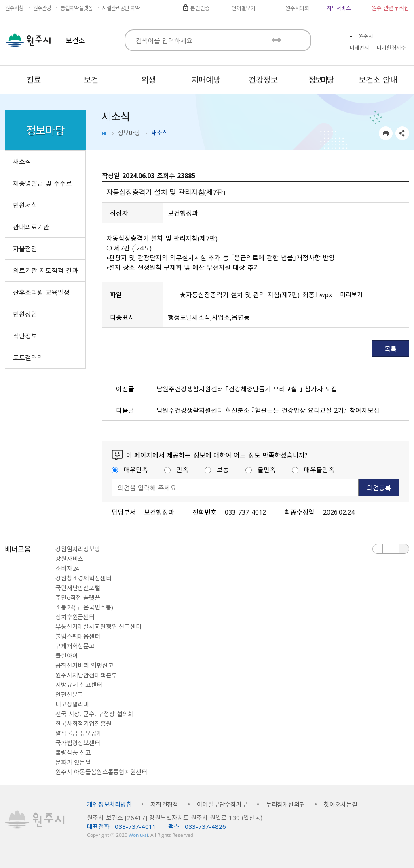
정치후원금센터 (75, 617)
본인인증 (200, 8)
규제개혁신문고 (75, 646)
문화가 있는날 (73, 762)
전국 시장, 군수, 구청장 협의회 (94, 714)
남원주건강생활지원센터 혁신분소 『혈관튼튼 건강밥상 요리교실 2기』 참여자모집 (268, 410)
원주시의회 (297, 8)
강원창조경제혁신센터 (83, 578)
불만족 (261, 469)
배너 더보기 (404, 549)
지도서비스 (339, 8)
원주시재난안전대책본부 (86, 675)
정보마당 (129, 133)
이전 (378, 549)
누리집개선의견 (286, 804)
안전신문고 (69, 694)
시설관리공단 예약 (121, 8)
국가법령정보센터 (78, 743)
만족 (176, 469)
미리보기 (351, 294)
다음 (395, 549)
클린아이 (67, 656)
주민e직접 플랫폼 (78, 597)
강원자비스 (69, 559)
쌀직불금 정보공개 (79, 733)
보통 (217, 469)
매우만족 (130, 469)
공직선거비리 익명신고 (84, 665)
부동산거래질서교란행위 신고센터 (98, 626)
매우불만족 (313, 469)
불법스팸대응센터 (78, 636)
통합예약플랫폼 (76, 8)
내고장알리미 (72, 704)
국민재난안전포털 (78, 588)
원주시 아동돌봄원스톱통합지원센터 (101, 772)
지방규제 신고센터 (79, 685)
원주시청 (14, 8)
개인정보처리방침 (109, 804)
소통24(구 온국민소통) (84, 607)
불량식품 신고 (73, 752)
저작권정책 (164, 804)
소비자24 (67, 568)
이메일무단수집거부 (222, 804)
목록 (391, 349)
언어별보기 (244, 8)
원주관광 (42, 8)
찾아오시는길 (341, 804)
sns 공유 (402, 133)
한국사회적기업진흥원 (83, 723)
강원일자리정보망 (78, 549)
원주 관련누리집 (390, 8)
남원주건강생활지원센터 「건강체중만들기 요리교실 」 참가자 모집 (247, 389)
